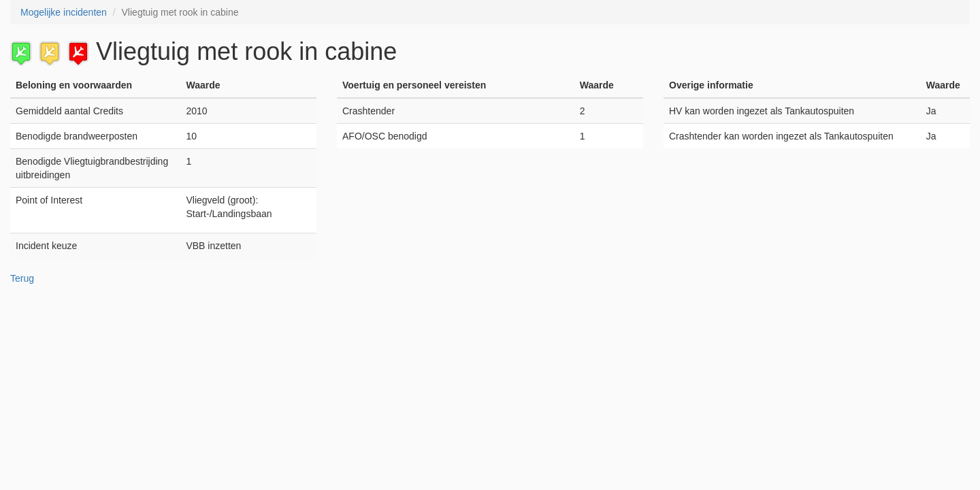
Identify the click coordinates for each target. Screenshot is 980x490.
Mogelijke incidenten (64, 12)
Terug (22, 278)
